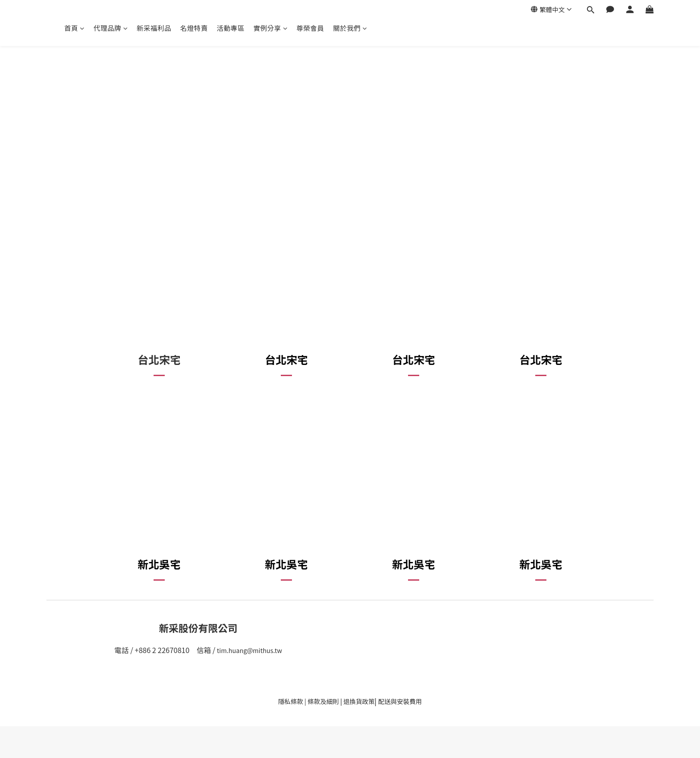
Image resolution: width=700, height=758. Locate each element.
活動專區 (231, 28)
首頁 (75, 28)
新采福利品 (154, 28)
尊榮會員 (310, 28)
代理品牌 (111, 28)
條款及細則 (323, 701)
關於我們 (350, 28)
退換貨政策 (359, 701)
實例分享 (271, 28)
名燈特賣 (194, 28)
